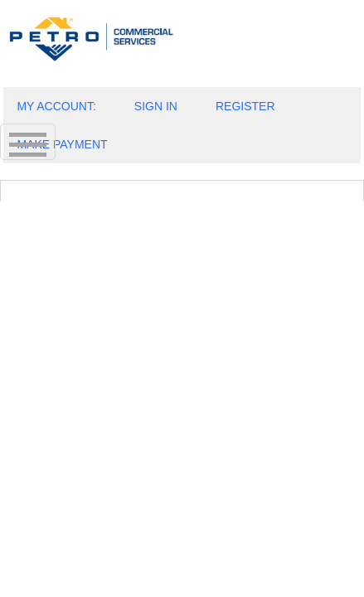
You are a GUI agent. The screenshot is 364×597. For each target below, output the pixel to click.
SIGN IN (156, 106)
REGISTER (245, 106)
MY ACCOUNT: (56, 106)
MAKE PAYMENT (62, 144)
